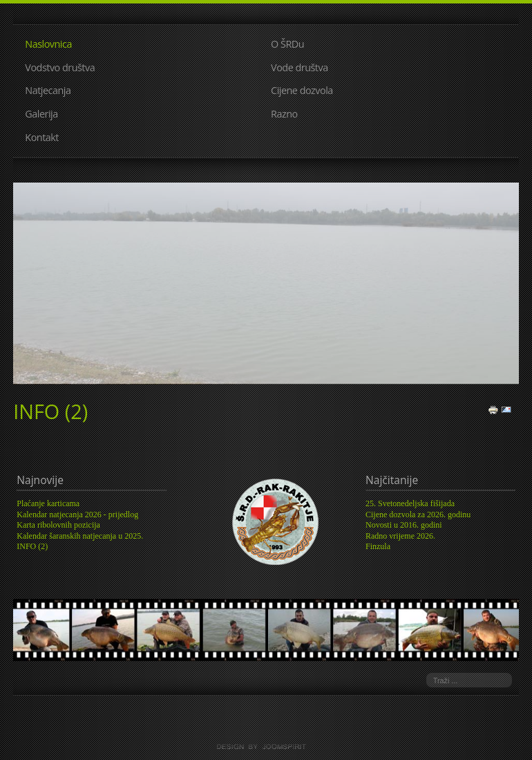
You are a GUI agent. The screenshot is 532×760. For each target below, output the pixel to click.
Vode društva (300, 67)
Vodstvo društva (60, 67)
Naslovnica (48, 44)
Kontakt (42, 137)
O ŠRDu (287, 44)
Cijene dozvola (302, 90)
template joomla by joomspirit (266, 747)
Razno (284, 114)
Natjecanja (48, 90)
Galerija (41, 114)
